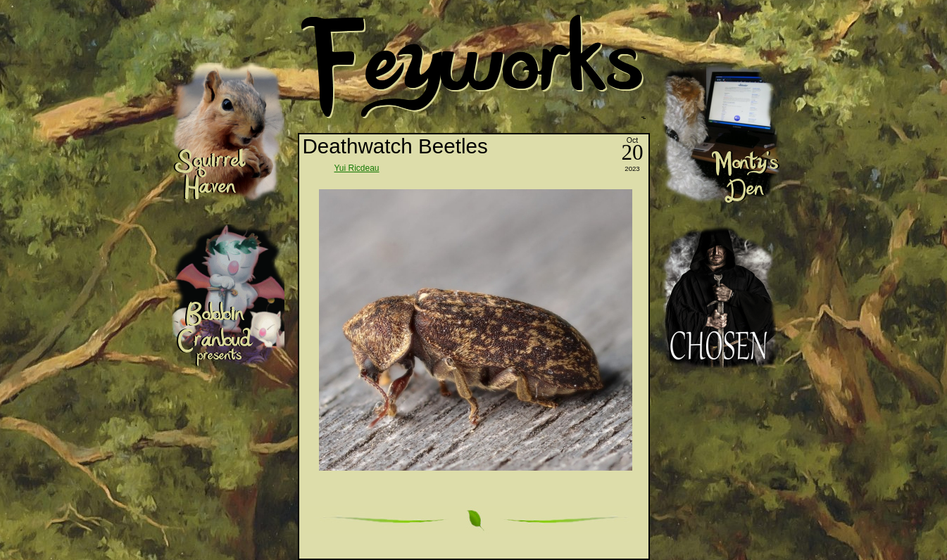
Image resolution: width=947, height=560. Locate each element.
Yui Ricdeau (357, 168)
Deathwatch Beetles (395, 146)
